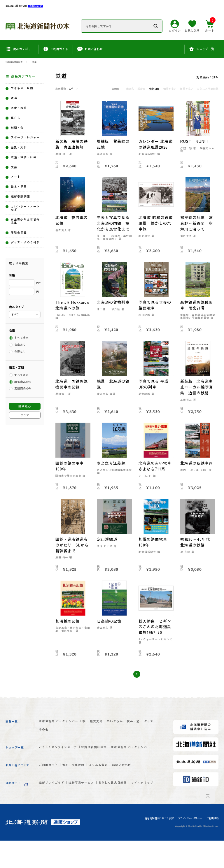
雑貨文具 (114, 727)
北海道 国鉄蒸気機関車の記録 (72, 390)
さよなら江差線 (111, 469)
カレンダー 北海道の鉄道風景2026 (156, 144)
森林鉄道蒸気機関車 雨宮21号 (197, 305)
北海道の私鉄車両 (197, 469)
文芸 (15, 185)
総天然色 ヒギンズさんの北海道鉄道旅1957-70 (155, 632)
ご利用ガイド (51, 783)
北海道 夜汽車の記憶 (72, 220)
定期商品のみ (23, 422)
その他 (85, 737)
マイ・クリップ (53, 812)
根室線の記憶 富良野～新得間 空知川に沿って (197, 223)
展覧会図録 (21, 260)
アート (17, 196)
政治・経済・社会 (25, 172)
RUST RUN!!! (195, 141)
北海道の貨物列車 (113, 302)
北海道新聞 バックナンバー (64, 727)
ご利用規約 (212, 846)
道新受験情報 (23, 218)
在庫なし (20, 385)
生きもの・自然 (25, 89)
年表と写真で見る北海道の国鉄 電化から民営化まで (113, 223)
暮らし (17, 122)
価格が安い (170, 89)
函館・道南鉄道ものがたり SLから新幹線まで (73, 551)
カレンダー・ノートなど (25, 231)
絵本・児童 (21, 207)
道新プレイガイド (55, 802)
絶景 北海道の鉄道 (113, 390)
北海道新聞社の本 (14, 62)
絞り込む (25, 440)
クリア (25, 449)
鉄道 (34, 62)
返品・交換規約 (84, 783)
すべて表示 (22, 372)
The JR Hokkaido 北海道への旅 (72, 308)
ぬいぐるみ (138, 727)
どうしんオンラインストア (64, 755)
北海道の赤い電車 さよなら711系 (156, 472)
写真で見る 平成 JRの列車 (154, 390)
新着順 (141, 89)
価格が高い (187, 89)
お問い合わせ (147, 783)
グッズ (67, 737)
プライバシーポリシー (190, 846)
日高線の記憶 (109, 627)
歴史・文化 (21, 159)
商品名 (130, 89)
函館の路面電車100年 (70, 472)
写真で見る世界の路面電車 (155, 305)
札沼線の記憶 (68, 627)
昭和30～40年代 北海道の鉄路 (198, 548)
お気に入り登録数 (208, 89)
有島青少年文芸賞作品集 (25, 246)
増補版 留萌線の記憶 (113, 144)
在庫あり (20, 379)
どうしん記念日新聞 (135, 802)
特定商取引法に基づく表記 (159, 846)
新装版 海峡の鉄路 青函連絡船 (72, 144)
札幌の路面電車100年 (153, 548)
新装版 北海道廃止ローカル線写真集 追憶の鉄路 (197, 393)
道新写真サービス (94, 802)
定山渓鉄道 (107, 545)
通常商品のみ (23, 416)
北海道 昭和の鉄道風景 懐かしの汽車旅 (156, 223)
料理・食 (19, 133)
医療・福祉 (21, 111)
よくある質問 (116, 783)
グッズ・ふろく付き (25, 273)
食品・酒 (47, 737)
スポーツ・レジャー (25, 146)
